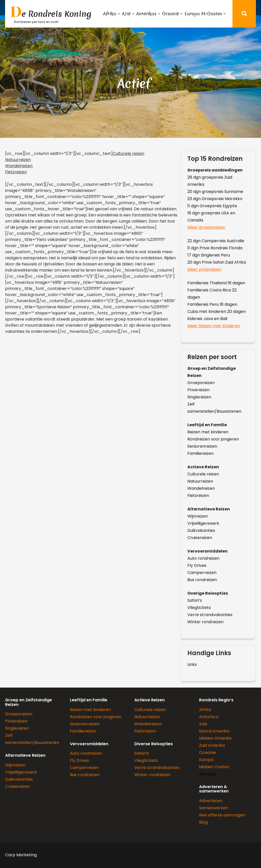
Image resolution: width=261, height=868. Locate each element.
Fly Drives (197, 565)
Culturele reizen (128, 154)
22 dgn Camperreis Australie (216, 241)
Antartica (209, 717)
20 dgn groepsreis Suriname (215, 192)
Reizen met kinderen (208, 432)
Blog (203, 822)
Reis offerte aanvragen (222, 815)
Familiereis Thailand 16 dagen (216, 283)
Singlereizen (199, 397)
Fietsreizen (16, 172)
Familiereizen (200, 453)
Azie (203, 724)
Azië (126, 14)
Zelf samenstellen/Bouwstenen (214, 408)
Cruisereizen (200, 538)
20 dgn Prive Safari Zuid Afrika (217, 262)
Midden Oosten (214, 767)
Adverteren (211, 801)
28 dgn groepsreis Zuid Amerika (210, 181)
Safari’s (195, 600)
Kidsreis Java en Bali (207, 319)
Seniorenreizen (202, 446)
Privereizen (198, 390)
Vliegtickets (199, 608)
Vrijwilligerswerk (203, 523)
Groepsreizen (201, 383)
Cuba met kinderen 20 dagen (217, 311)
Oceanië (171, 14)
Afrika (110, 14)
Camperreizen (202, 573)
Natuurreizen (18, 160)
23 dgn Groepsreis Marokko (215, 199)
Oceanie (207, 753)
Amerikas (146, 14)
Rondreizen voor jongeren (213, 439)
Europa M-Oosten (203, 14)
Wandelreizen (19, 166)
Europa (206, 760)
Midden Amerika (215, 738)
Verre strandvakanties (210, 615)
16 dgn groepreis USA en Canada (211, 217)
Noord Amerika (214, 731)
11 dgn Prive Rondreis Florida (215, 248)
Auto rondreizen (203, 558)
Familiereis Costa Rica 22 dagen (212, 294)
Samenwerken (214, 808)
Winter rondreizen (205, 622)
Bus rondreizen (202, 580)
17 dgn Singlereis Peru (209, 255)
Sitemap (207, 774)
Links (192, 664)
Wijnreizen (198, 516)
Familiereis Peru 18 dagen (212, 304)
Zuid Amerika (212, 745)
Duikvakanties (201, 530)
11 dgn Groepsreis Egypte (212, 206)
